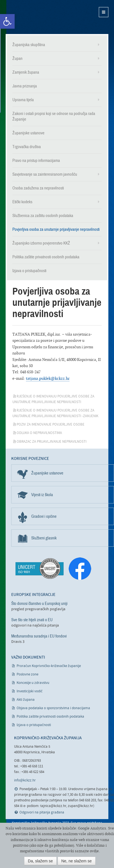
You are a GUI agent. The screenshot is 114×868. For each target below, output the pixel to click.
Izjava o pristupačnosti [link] (29, 271)
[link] (7, 21)
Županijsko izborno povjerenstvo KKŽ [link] (41, 243)
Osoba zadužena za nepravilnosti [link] (38, 188)
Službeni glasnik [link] (44, 538)
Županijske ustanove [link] (28, 133)
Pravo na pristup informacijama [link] (36, 161)
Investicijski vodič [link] (30, 691)
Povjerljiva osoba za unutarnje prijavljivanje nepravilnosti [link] (56, 229)
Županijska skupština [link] (29, 45)
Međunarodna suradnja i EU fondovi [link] (39, 636)
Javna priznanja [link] (25, 86)
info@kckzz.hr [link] (25, 780)
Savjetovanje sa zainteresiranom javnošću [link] (45, 174)
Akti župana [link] (26, 700)
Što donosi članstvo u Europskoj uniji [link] (39, 603)
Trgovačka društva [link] (27, 147)
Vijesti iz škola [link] (42, 495)
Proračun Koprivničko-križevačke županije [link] (49, 666)
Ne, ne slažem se (77, 861)
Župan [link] (17, 58)
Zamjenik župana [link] (26, 72)
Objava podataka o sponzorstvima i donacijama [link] (53, 708)
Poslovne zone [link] (27, 674)
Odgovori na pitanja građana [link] (42, 812)
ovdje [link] (94, 851)
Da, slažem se (40, 861)
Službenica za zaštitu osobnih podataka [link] (43, 216)
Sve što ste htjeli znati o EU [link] (32, 620)
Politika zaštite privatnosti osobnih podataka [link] (46, 257)
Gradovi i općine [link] (44, 516)
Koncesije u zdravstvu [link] (33, 683)
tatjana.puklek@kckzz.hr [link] (48, 378)
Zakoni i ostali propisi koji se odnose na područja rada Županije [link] (54, 116)
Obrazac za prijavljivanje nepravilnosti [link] (52, 442)
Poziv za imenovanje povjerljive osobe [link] (51, 425)
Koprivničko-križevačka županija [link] (33, 17)
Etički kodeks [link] (22, 202)
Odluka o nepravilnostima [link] (39, 433)
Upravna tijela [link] (23, 100)
